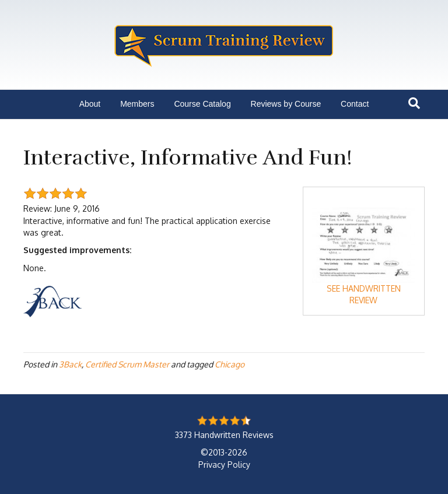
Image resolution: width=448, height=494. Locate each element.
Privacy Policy (224, 465)
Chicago (230, 364)
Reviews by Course (286, 104)
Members (137, 104)
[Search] (414, 103)
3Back (70, 364)
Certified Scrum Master (127, 364)
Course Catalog (202, 104)
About (90, 104)
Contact (355, 104)
